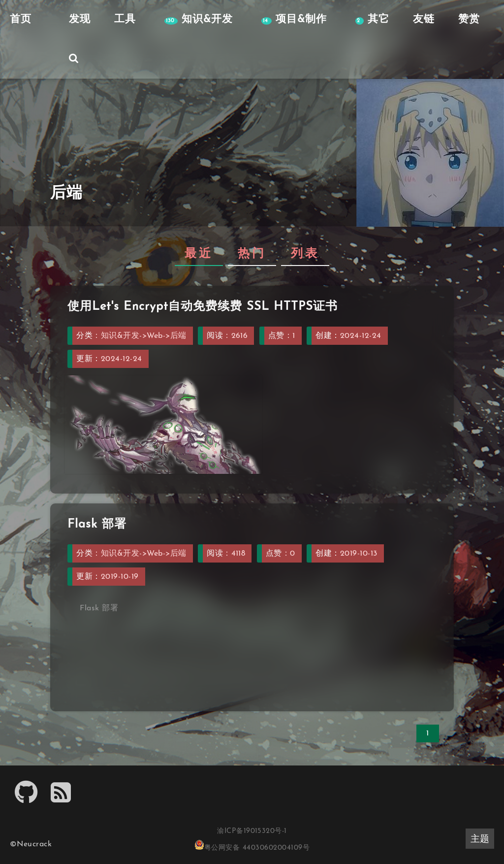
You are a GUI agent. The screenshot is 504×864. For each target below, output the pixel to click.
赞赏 (469, 19)
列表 (305, 254)
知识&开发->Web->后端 (144, 336)
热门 (252, 254)
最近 (199, 254)
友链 (424, 19)
